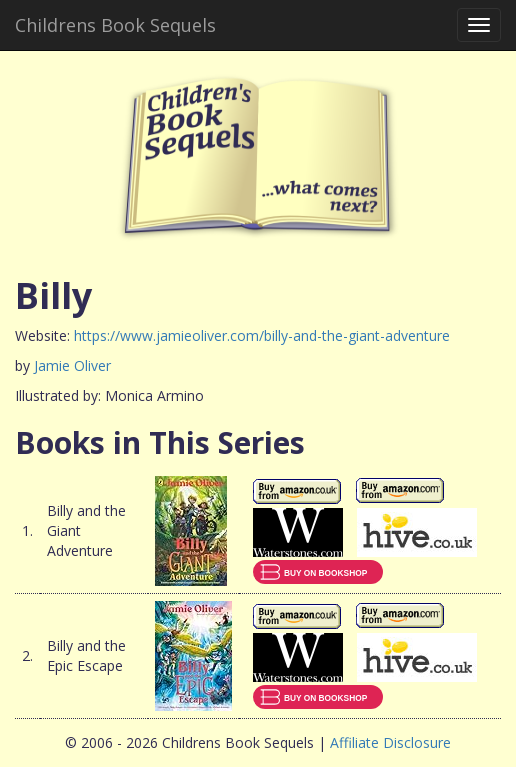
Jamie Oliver (72, 365)
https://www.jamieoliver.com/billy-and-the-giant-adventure (262, 335)
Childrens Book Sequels (115, 25)
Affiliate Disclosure (390, 742)
